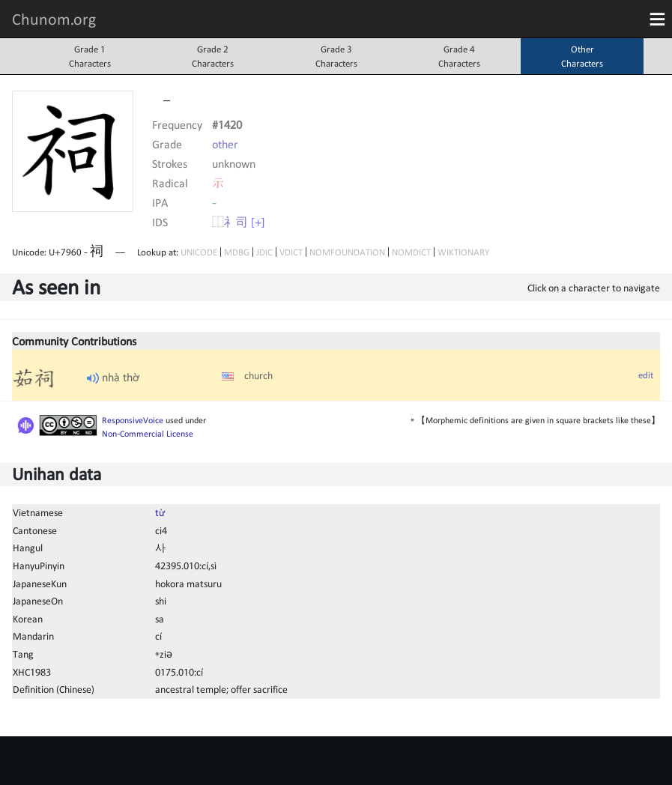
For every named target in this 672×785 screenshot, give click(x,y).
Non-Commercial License (148, 434)
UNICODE (199, 252)
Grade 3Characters (336, 56)
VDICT (291, 252)
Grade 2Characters (213, 56)
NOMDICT (411, 252)
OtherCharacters (582, 56)
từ (160, 512)
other (225, 144)
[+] (258, 222)
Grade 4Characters (459, 56)
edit (646, 375)
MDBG (237, 252)
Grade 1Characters (90, 56)
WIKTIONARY (463, 252)
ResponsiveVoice (133, 420)
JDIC (264, 252)
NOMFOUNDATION (347, 252)
